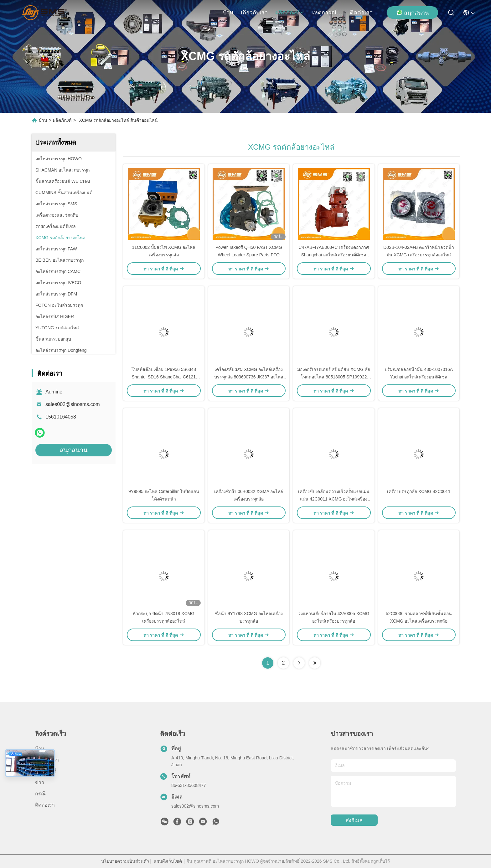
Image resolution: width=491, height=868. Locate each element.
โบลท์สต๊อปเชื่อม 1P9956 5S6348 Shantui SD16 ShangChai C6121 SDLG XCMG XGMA (164, 377)
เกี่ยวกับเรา (254, 13)
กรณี (40, 794)
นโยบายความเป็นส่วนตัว (125, 861)
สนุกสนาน (413, 13)
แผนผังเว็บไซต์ (168, 861)
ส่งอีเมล (354, 820)
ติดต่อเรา (361, 13)
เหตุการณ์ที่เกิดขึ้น (327, 13)
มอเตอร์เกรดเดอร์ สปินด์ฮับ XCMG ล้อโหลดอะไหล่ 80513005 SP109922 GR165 (334, 377)
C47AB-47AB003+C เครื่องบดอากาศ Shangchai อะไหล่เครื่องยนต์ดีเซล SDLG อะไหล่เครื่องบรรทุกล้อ (334, 255)
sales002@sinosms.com (73, 404)
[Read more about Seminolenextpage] (299, 663)
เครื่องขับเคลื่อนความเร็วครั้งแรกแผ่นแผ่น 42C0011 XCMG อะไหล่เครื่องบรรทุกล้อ (334, 499)
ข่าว (40, 782)
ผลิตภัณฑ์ (290, 13)
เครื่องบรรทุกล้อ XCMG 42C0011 (419, 491)
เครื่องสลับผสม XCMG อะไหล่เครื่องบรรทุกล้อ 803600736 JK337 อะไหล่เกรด (249, 377)
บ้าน (228, 13)
